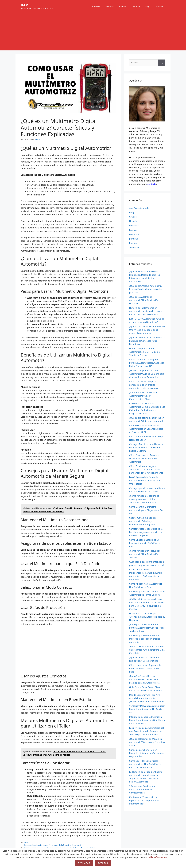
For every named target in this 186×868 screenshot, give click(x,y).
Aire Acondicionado (139, 208)
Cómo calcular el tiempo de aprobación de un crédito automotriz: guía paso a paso (144, 385)
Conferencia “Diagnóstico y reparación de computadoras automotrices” (144, 800)
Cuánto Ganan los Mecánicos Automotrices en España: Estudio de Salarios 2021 (146, 429)
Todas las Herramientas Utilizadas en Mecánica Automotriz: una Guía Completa (147, 650)
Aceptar (103, 863)
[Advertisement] (93, 32)
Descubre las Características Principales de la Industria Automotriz (53, 845)
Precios (133, 243)
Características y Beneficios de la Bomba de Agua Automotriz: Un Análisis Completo (146, 532)
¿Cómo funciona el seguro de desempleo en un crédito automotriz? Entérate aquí (144, 499)
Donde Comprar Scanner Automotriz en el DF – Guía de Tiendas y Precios (144, 352)
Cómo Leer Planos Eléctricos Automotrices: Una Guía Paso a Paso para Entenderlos (145, 764)
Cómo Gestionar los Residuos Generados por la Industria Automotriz (144, 458)
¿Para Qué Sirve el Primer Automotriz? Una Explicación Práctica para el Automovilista (144, 679)
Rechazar (84, 863)
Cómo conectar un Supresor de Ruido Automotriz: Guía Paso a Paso (145, 668)
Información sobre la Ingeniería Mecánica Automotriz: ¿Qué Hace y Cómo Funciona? (147, 720)
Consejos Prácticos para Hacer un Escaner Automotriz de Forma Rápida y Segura (146, 447)
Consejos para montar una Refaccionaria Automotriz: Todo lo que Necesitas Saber (59, 848)
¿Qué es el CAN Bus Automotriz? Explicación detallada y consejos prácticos (146, 289)
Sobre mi (159, 6)
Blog (147, 6)
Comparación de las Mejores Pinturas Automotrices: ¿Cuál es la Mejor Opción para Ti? (147, 363)
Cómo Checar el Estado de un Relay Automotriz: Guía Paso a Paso (145, 543)
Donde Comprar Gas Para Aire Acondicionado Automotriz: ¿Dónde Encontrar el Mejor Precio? (147, 698)
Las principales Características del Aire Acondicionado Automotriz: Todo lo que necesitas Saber (146, 731)
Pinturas (136, 6)
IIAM (25, 5)
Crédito (133, 217)
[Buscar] (162, 63)
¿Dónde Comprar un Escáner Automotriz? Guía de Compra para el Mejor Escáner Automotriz (147, 374)
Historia (133, 221)
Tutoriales (96, 6)
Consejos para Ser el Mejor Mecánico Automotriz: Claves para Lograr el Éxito (147, 753)
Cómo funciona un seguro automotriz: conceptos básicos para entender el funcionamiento (146, 469)
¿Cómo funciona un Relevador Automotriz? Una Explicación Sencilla (145, 554)
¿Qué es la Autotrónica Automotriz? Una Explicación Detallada (144, 300)
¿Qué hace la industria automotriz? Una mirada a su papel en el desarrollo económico (147, 330)
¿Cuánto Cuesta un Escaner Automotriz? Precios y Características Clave (143, 396)
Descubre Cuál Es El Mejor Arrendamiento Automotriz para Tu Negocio (147, 617)
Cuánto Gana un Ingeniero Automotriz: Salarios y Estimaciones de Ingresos (143, 521)
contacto (152, 184)
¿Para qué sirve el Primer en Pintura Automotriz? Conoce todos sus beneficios (147, 628)
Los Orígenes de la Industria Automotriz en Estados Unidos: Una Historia (145, 480)
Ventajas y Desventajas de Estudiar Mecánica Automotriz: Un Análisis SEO (147, 709)
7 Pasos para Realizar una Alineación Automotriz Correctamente (142, 789)
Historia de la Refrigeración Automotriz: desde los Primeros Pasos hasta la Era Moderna (145, 311)
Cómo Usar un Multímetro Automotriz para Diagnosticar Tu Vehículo (146, 510)
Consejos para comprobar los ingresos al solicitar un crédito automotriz (145, 639)
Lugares (133, 230)
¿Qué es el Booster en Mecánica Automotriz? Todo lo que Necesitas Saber (147, 742)
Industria (123, 6)
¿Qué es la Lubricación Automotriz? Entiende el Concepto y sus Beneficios (147, 341)
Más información (158, 857)
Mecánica (110, 6)
